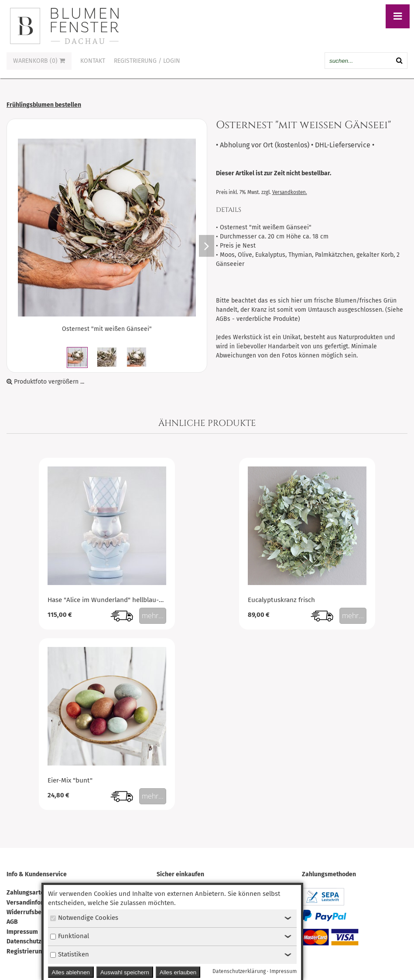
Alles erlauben (178, 972)
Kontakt (93, 61)
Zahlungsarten (27, 893)
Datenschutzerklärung (38, 941)
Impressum (22, 932)
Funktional (70, 936)
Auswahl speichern (125, 972)
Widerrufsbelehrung (35, 912)
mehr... (153, 616)
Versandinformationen (38, 903)
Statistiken (70, 954)
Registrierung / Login (147, 61)
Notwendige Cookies (84, 918)
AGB (12, 922)
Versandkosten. (290, 192)
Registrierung (26, 951)
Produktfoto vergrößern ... (45, 382)
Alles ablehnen (71, 972)
